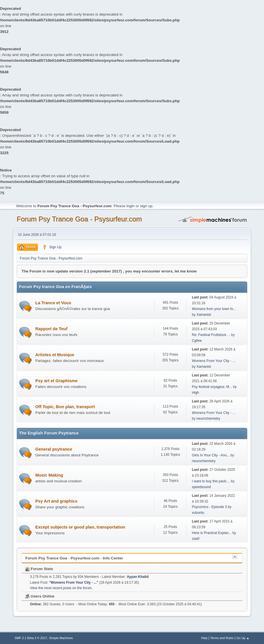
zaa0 (196, 539)
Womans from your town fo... (214, 309)
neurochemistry (208, 419)
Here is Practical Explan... (212, 533)
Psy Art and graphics (56, 501)
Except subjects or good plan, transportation (80, 527)
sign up (146, 206)
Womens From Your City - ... (214, 361)
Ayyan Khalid (138, 577)
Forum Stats (39, 569)
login (131, 206)
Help (204, 638)
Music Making (49, 475)
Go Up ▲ (243, 638)
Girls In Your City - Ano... (211, 455)
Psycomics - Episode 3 (209, 507)
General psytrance (54, 449)
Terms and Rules (222, 638)
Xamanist (204, 315)
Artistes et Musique (55, 355)
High (196, 393)
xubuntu (198, 513)
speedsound (201, 487)
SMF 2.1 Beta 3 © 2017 (31, 638)
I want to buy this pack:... (211, 481)
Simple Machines (61, 638)
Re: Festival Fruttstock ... (211, 335)
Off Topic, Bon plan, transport (65, 407)
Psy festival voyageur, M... (212, 387)
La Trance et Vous (53, 303)
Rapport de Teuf (51, 329)
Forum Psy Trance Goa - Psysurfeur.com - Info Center (74, 558)
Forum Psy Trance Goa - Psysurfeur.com (79, 219)
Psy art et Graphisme (57, 381)
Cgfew (197, 341)
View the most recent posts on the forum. (61, 588)
